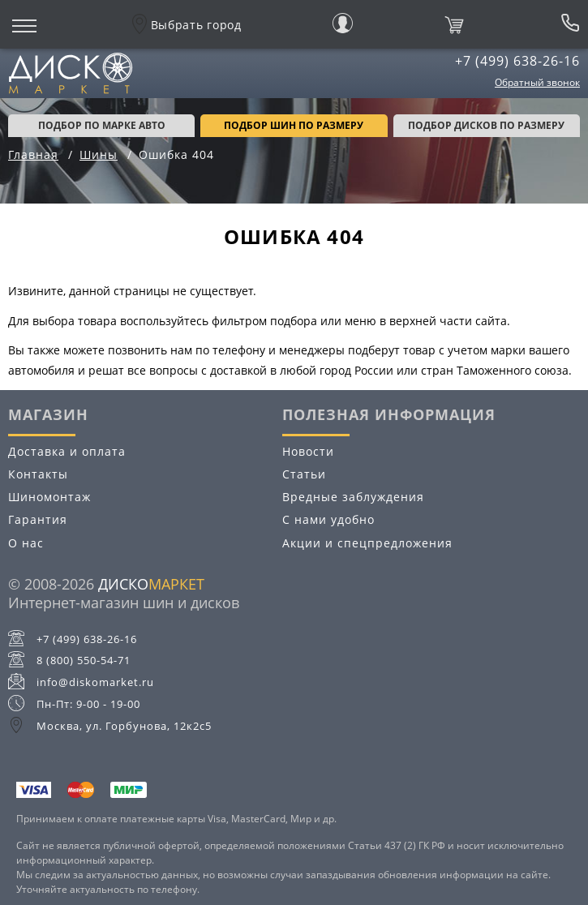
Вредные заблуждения (353, 497)
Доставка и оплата (67, 451)
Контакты (38, 474)
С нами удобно (328, 519)
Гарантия (38, 519)
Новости (308, 451)
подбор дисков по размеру (486, 125)
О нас (26, 543)
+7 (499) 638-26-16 (517, 61)
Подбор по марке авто (102, 125)
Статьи (304, 474)
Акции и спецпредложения (367, 543)
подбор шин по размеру (294, 125)
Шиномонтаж (49, 497)
